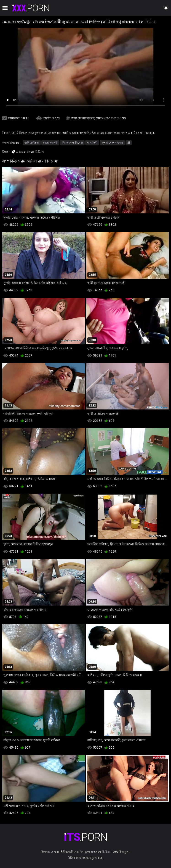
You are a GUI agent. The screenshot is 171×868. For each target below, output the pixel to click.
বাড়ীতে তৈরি (32, 143)
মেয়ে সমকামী (50, 143)
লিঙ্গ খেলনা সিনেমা (72, 143)
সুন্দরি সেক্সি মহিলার (112, 143)
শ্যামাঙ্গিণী (92, 143)
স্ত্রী (129, 143)
